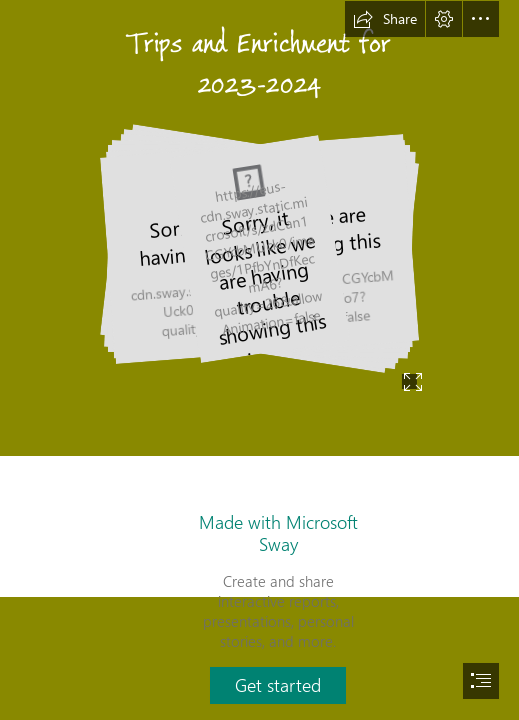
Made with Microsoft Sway (278, 533)
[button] (385, 19)
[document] (259, 360)
